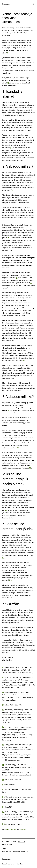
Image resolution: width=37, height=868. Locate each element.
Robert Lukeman (11, 829)
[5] (8, 238)
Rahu (10, 851)
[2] (8, 83)
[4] (13, 190)
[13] (6, 510)
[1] (8, 53)
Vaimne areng (25, 851)
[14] (4, 558)
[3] (11, 148)
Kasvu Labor (7, 4)
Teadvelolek (16, 851)
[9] (9, 410)
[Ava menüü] (33, 4)
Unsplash (23, 829)
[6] (17, 278)
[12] (29, 498)
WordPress (20, 864)
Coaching (5, 851)
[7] (31, 283)
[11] (30, 468)
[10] (18, 448)
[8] (24, 361)
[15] (11, 580)
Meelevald (22, 842)
